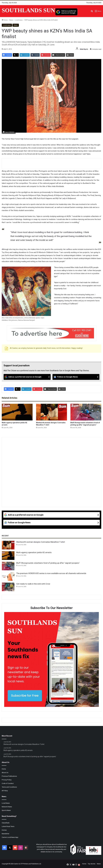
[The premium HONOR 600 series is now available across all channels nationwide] (8, 576)
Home (5, 20)
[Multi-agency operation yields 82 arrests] (17, 412)
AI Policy (5, 791)
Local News (6, 803)
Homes (4, 830)
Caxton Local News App (10, 837)
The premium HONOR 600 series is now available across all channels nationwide (51, 573)
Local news (19, 20)
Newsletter (6, 834)
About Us (5, 772)
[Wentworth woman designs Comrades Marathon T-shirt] (51, 412)
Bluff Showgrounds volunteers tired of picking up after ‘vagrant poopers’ (48, 563)
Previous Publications (9, 776)
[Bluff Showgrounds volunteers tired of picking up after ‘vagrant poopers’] (86, 412)
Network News (7, 807)
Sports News (6, 810)
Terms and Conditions (9, 787)
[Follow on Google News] (76, 377)
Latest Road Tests (8, 826)
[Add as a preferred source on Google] (66, 12)
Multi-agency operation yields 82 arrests (34, 552)
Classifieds (6, 823)
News (11, 20)
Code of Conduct (8, 783)
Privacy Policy (7, 780)
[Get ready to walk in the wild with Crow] (8, 587)
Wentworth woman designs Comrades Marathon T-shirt (41, 542)
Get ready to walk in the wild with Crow (33, 584)
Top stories (92, 864)
